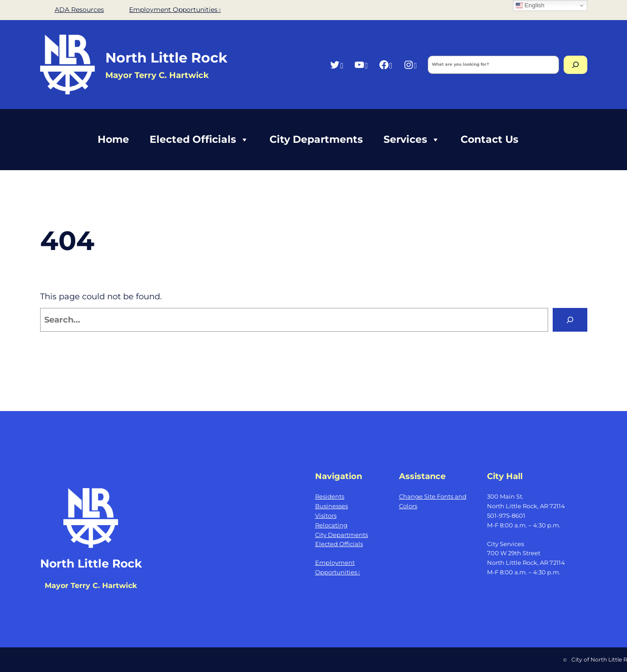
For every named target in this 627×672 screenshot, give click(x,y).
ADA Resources (79, 10)
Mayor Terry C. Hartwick (91, 586)
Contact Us (490, 139)
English (530, 5)
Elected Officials (199, 140)
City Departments (316, 139)
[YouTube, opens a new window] (361, 65)
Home (113, 139)
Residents (330, 496)
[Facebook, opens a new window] (386, 65)
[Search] (575, 65)
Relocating (331, 525)
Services (412, 140)
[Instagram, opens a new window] (410, 65)
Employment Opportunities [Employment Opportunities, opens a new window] (175, 10)
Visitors (326, 516)
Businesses (332, 506)
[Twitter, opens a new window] (336, 65)
